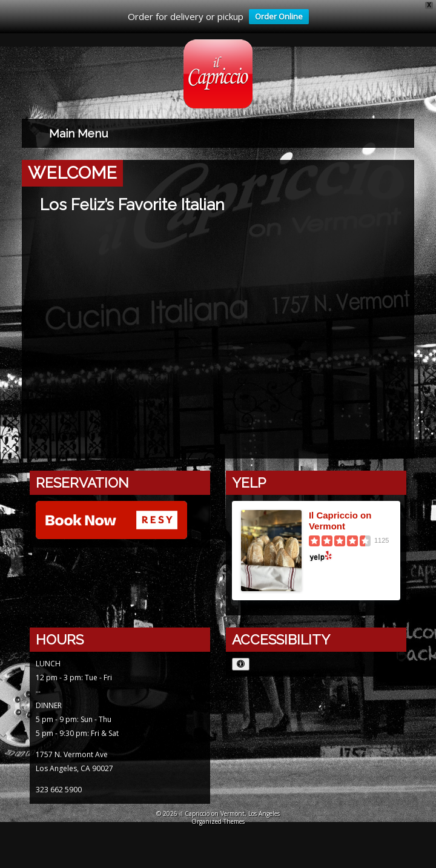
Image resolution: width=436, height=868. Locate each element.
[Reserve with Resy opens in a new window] (111, 521)
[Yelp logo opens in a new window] (350, 556)
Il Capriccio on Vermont (340, 521)
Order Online (276, 18)
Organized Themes (218, 821)
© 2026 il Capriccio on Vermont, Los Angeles (218, 813)
